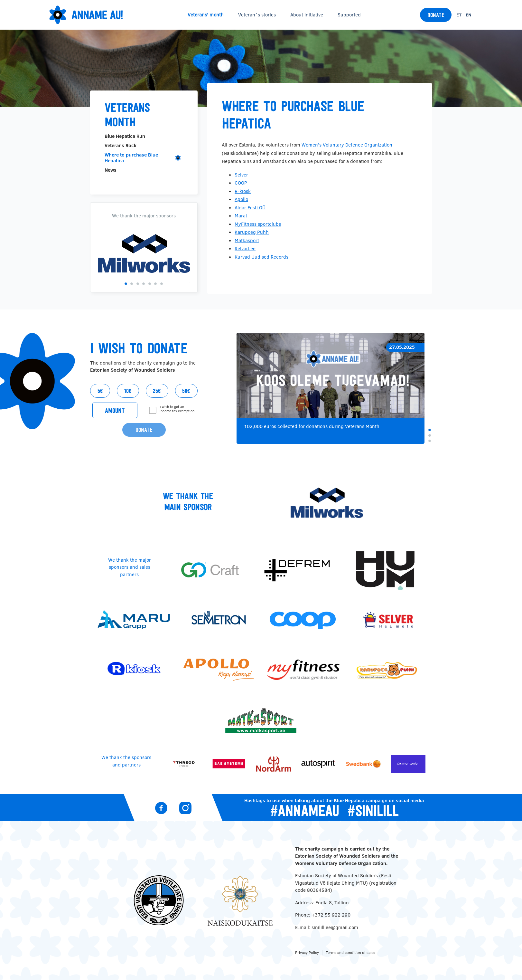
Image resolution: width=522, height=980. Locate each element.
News (111, 170)
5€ (100, 391)
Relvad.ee (245, 248)
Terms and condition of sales (350, 952)
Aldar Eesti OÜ (250, 208)
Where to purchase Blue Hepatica (131, 158)
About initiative (307, 15)
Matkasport (247, 240)
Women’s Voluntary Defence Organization (347, 145)
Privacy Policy (307, 952)
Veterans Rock (121, 146)
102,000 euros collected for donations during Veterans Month (312, 426)
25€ (157, 391)
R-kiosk (243, 191)
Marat (241, 216)
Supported (349, 15)
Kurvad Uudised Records (261, 257)
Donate (436, 15)
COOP (241, 183)
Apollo (241, 199)
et (459, 15)
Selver (241, 175)
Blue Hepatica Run (125, 136)
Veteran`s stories (257, 15)
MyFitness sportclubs (258, 224)
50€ (186, 391)
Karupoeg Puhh (252, 232)
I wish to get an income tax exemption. (177, 409)
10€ (128, 391)
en (469, 15)
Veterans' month (206, 15)
